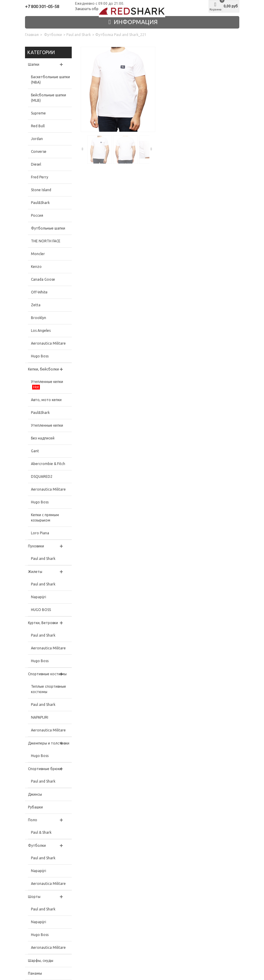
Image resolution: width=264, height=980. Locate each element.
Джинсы (35, 794)
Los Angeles (41, 330)
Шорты (34, 897)
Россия (37, 215)
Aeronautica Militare (48, 343)
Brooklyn (39, 318)
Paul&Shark (40, 203)
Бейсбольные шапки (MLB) (49, 98)
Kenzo (36, 267)
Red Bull (38, 126)
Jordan (37, 139)
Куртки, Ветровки (43, 623)
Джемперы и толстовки (49, 743)
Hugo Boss (40, 356)
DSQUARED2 (42, 476)
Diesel (36, 164)
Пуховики (36, 546)
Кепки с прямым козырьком (45, 518)
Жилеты (35, 572)
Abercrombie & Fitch (48, 464)
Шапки (34, 64)
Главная (32, 35)
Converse (39, 151)
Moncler (38, 254)
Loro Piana (40, 533)
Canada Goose (43, 279)
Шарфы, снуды (41, 961)
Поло (33, 820)
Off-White (39, 292)
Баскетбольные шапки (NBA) (50, 80)
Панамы (35, 973)
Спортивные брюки (45, 769)
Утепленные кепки (47, 385)
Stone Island (41, 190)
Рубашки (35, 807)
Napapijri (39, 597)
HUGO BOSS (41, 610)
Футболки (53, 35)
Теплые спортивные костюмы (49, 689)
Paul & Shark (41, 832)
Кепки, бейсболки (43, 369)
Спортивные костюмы (47, 674)
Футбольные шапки (48, 228)
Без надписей (43, 438)
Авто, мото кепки (46, 400)
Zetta (36, 305)
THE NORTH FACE (46, 241)
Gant (35, 451)
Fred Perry (40, 177)
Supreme (38, 113)
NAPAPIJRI (40, 717)
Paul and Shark (79, 35)
